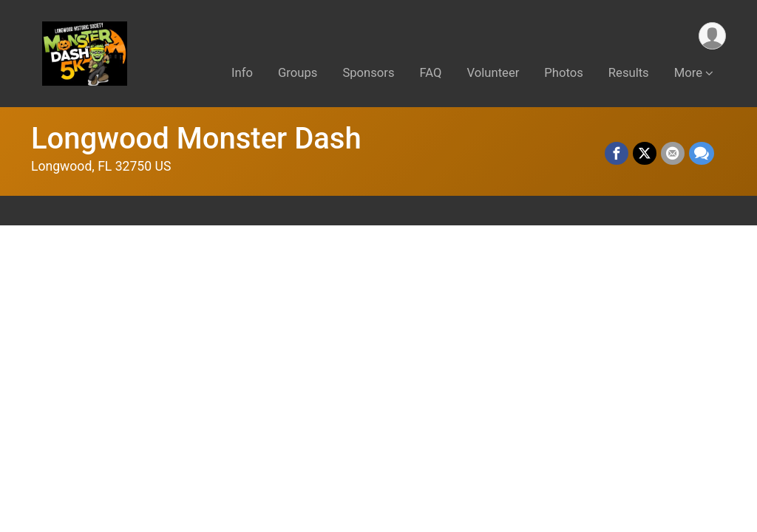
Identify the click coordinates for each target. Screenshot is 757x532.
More (688, 73)
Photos (563, 73)
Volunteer (493, 73)
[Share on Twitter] (645, 154)
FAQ (431, 73)
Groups (298, 73)
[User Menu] (712, 36)
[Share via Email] (673, 154)
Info (242, 73)
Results (629, 73)
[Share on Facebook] (617, 154)
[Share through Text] (702, 154)
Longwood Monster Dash (196, 139)
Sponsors (368, 73)
